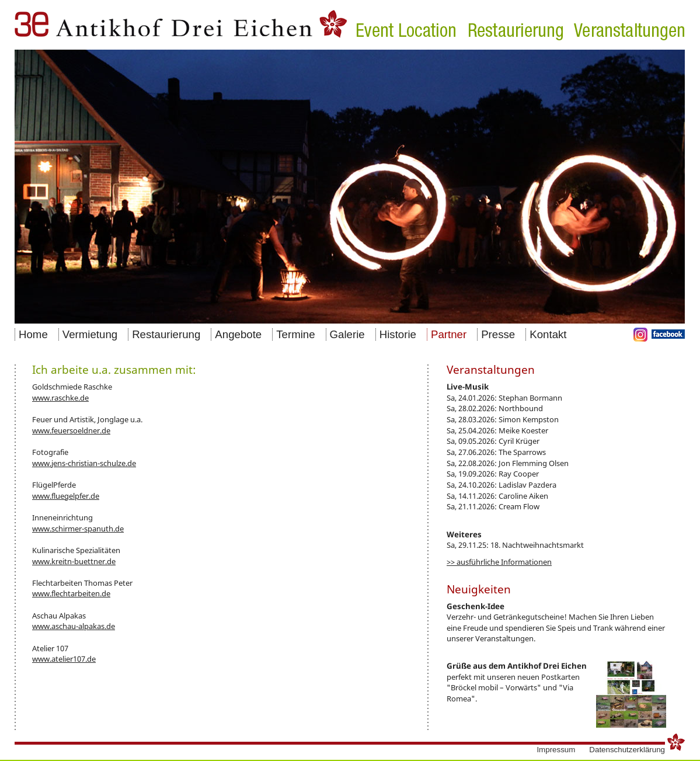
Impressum (556, 750)
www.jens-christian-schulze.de (84, 463)
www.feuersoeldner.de (71, 430)
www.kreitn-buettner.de (74, 561)
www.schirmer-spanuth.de (78, 529)
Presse (498, 334)
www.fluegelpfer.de (66, 496)
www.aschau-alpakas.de (74, 626)
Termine (295, 334)
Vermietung (90, 334)
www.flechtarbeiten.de (71, 593)
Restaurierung (166, 334)
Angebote (238, 334)
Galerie (347, 334)
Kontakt (548, 334)
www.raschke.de (60, 398)
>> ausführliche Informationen (499, 562)
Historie (398, 334)
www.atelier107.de (64, 659)
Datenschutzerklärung (627, 750)
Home (33, 334)
